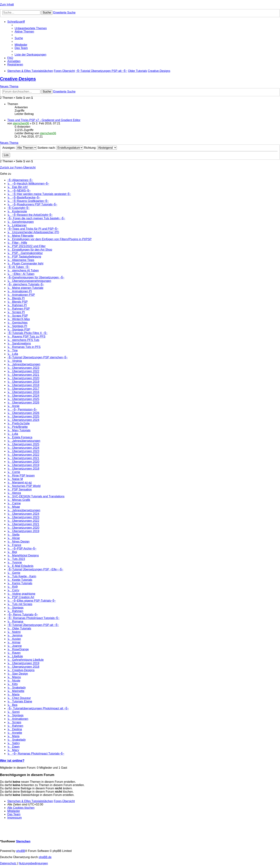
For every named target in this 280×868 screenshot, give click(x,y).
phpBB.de (45, 857)
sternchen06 (21, 123)
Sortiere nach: (60, 148)
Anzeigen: (20, 148)
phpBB (21, 851)
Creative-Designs (18, 79)
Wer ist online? (12, 761)
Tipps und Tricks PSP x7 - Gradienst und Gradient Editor (44, 120)
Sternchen (23, 841)
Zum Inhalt (7, 4)
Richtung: (100, 148)
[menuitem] (31, 28)
